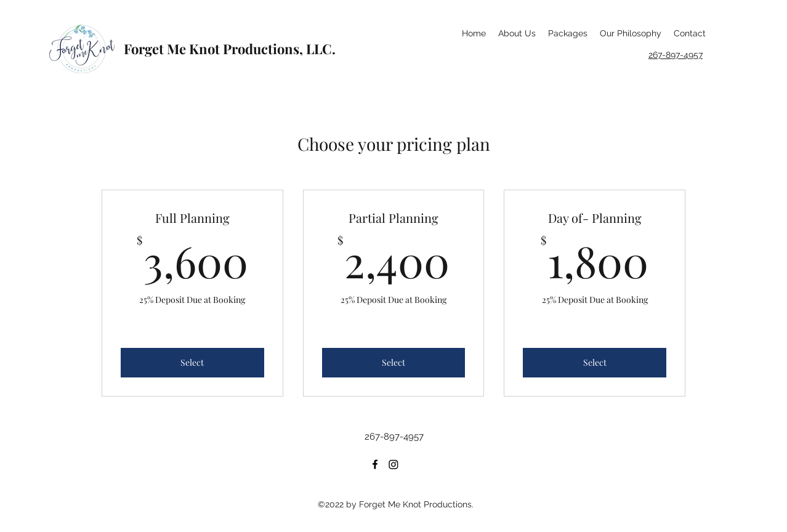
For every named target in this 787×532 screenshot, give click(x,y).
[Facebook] (375, 464)
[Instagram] (393, 464)
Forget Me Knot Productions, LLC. (230, 49)
